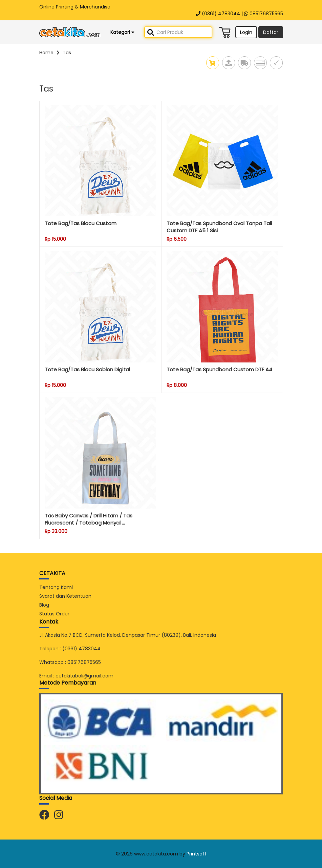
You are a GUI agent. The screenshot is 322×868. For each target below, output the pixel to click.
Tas (67, 53)
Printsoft (197, 854)
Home (46, 53)
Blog (44, 605)
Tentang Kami (56, 587)
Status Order (54, 614)
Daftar (271, 32)
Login (246, 32)
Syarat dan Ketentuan (65, 596)
